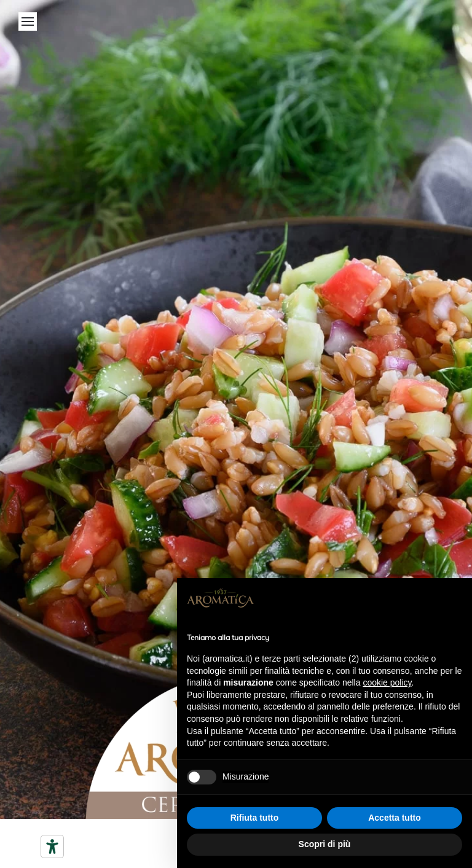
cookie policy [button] (387, 682)
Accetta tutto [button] (395, 818)
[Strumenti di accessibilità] (52, 846)
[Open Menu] (28, 22)
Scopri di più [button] (325, 844)
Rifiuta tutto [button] (255, 818)
